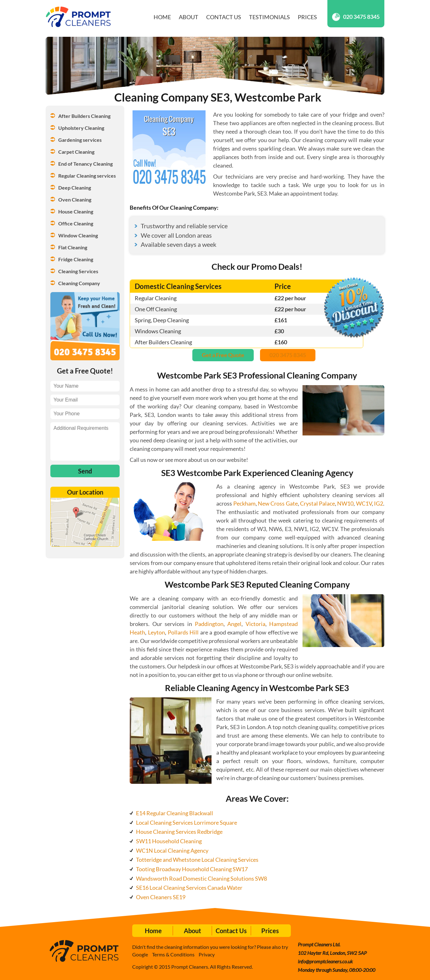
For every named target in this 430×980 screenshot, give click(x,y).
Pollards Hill (183, 632)
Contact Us (224, 17)
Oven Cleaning (75, 199)
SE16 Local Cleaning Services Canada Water (189, 888)
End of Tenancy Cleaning (85, 164)
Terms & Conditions (173, 954)
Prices (307, 17)
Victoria (255, 624)
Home (162, 17)
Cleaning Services (78, 271)
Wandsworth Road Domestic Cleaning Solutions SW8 (201, 878)
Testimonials (269, 17)
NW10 (345, 503)
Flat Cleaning (73, 247)
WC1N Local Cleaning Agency (172, 850)
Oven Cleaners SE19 (161, 897)
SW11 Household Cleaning (169, 841)
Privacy (207, 954)
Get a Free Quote (223, 355)
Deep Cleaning (75, 188)
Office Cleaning (76, 223)
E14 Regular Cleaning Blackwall (175, 813)
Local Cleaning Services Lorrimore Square (187, 822)
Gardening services (80, 140)
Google (140, 954)
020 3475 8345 (356, 17)
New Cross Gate (278, 503)
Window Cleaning (78, 235)
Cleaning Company (79, 283)
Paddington (209, 624)
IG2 (379, 503)
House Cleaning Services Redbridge (179, 832)
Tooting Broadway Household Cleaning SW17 (192, 869)
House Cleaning (76, 211)
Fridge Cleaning (76, 259)
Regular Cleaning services (87, 176)
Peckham (244, 503)
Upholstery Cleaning (81, 128)
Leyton (156, 632)
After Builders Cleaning (84, 116)
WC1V (364, 503)
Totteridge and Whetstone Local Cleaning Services (197, 860)
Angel (234, 624)
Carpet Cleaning (76, 152)
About (189, 17)
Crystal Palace (317, 503)
